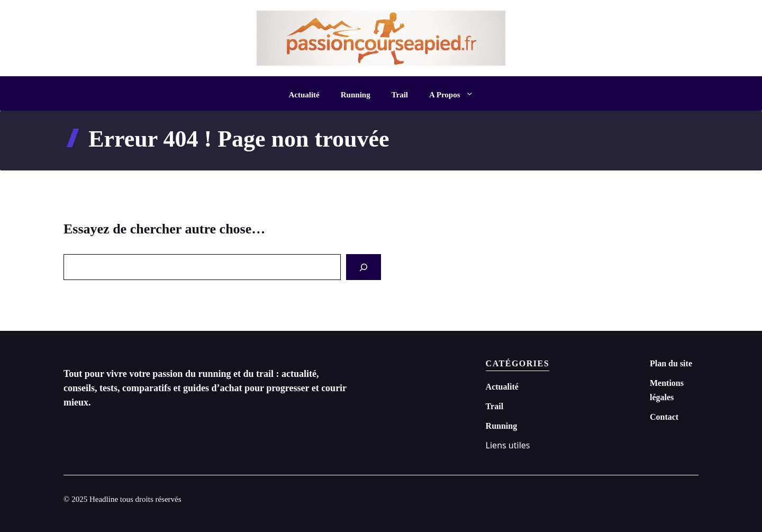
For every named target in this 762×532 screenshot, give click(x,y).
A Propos (456, 95)
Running (356, 95)
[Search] (364, 267)
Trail (400, 95)
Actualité (304, 95)
